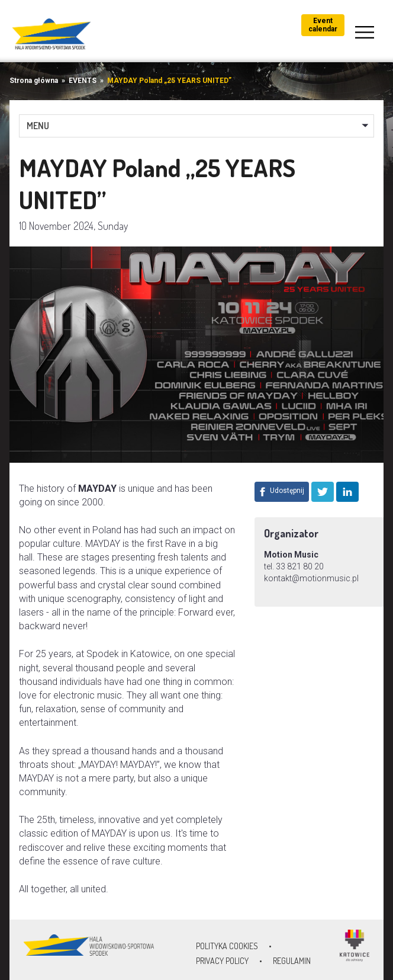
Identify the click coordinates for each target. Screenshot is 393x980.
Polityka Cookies (227, 946)
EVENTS (83, 81)
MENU (38, 126)
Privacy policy (222, 961)
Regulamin (292, 961)
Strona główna (34, 81)
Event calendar (323, 25)
